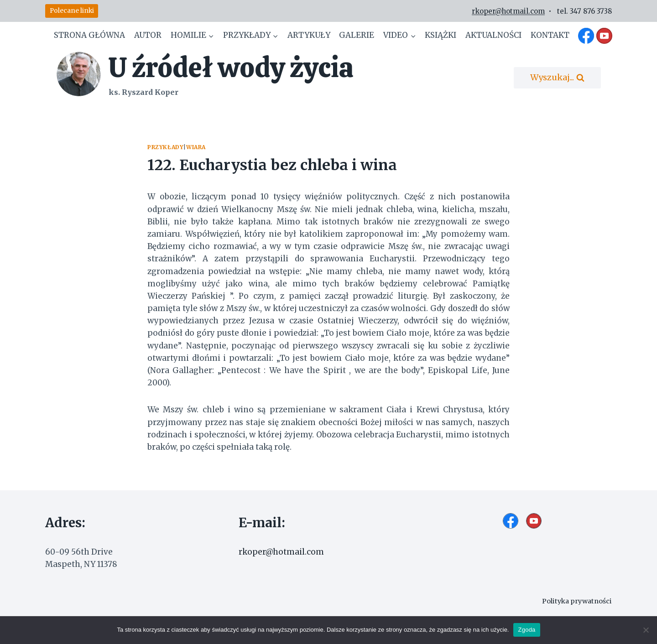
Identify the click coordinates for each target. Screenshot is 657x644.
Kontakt (550, 35)
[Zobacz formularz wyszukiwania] (557, 78)
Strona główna (89, 35)
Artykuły (309, 35)
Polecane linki (72, 11)
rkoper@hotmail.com (508, 11)
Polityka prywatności (576, 601)
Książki (441, 35)
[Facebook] (586, 36)
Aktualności (493, 35)
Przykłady (165, 147)
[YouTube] (604, 36)
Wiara (196, 147)
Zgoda (527, 630)
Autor (148, 35)
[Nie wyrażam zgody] (646, 630)
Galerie (357, 35)
